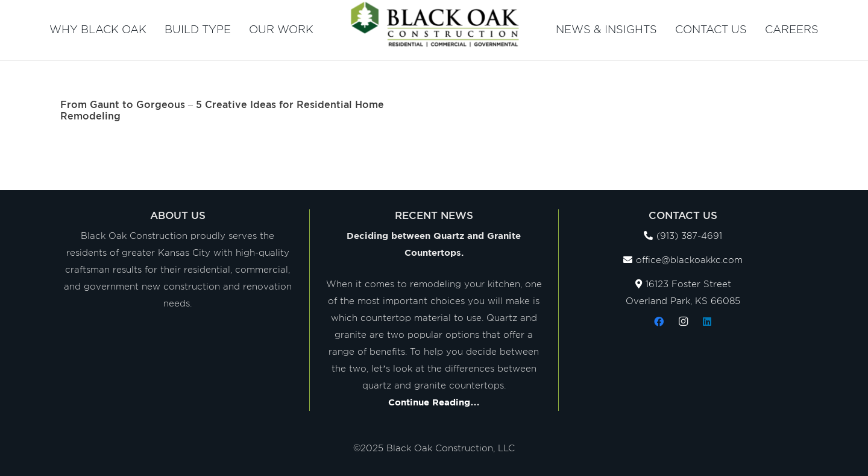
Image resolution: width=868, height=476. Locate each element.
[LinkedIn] (707, 322)
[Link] (435, 24)
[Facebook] (659, 322)
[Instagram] (683, 322)
